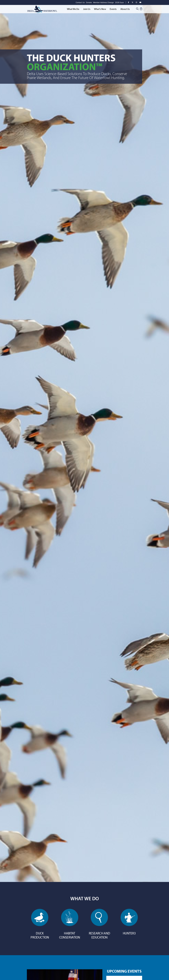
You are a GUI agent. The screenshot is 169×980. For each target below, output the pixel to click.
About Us (125, 9)
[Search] (137, 9)
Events (113, 9)
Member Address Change (103, 2)
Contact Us (80, 2)
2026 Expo (119, 2)
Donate (89, 2)
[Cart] (141, 9)
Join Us (87, 9)
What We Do (73, 9)
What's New (100, 9)
